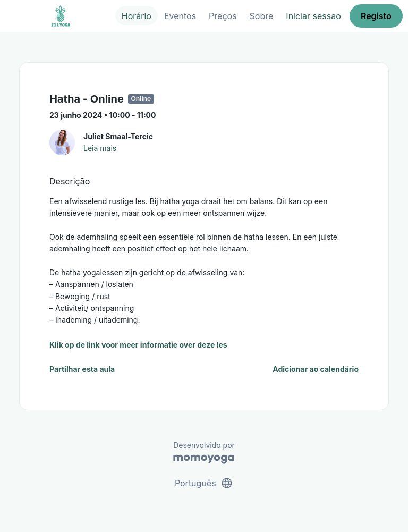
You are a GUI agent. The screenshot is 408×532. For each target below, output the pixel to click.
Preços (223, 16)
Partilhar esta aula (82, 369)
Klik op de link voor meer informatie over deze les (138, 345)
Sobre (262, 16)
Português (204, 483)
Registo (376, 16)
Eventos (180, 16)
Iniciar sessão (313, 16)
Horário (137, 16)
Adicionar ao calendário (316, 369)
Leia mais (100, 148)
